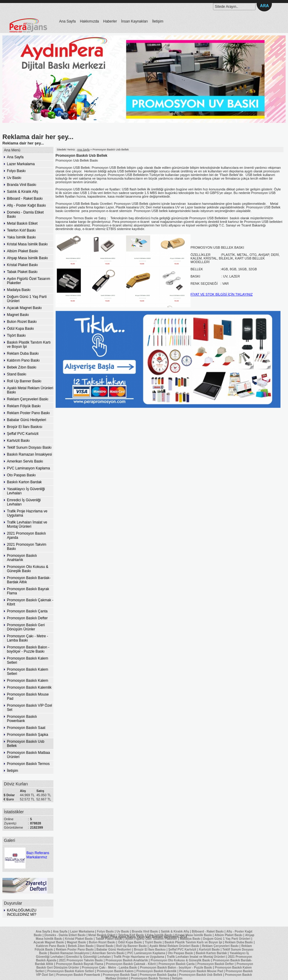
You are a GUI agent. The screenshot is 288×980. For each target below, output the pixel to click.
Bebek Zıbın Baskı (22, 367)
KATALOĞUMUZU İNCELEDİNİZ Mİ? (22, 912)
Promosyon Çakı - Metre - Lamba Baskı (27, 638)
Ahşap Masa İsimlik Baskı (27, 258)
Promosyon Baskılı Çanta (27, 611)
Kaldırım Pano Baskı (23, 360)
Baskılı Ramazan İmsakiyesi (29, 454)
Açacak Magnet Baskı (24, 308)
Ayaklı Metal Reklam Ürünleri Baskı (30, 390)
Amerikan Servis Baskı (25, 461)
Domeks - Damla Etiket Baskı (25, 214)
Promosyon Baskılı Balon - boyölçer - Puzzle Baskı (28, 649)
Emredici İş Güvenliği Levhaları (24, 502)
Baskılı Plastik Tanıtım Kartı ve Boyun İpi (29, 344)
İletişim (158, 21)
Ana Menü (12, 150)
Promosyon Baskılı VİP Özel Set (30, 708)
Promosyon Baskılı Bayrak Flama (28, 591)
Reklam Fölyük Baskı (24, 406)
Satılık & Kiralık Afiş (22, 192)
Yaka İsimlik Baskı (21, 237)
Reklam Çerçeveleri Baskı (28, 399)
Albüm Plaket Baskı (22, 251)
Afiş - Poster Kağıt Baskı (26, 205)
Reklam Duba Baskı (23, 353)
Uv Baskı (14, 178)
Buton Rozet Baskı (22, 322)
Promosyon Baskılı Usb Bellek (26, 744)
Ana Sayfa (67, 21)
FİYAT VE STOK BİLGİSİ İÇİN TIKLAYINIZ (222, 294)
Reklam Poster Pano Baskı (28, 413)
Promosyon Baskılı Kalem (27, 681)
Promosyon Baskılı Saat (26, 728)
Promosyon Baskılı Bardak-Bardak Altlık (29, 580)
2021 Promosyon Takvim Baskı (27, 547)
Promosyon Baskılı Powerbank (22, 719)
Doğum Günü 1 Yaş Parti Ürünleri (27, 299)
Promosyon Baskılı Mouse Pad (28, 696)
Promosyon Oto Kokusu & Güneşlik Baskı (28, 569)
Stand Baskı (17, 374)
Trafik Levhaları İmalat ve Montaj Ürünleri (27, 524)
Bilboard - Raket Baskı (25, 199)
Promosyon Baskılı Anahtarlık (22, 558)
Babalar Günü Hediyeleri (27, 420)
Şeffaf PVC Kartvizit (23, 434)
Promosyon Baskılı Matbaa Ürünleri (28, 755)
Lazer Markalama (21, 164)
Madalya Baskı (19, 290)
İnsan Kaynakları (135, 21)
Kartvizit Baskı (18, 441)
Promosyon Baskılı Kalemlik (29, 687)
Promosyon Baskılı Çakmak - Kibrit (30, 602)
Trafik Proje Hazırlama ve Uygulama (27, 513)
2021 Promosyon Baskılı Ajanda (26, 536)
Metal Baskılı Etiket (22, 223)
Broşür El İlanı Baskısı (25, 427)
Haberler (110, 21)
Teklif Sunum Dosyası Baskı (29, 448)
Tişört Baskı (16, 335)
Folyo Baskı (16, 171)
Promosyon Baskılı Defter (27, 618)
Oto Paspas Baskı (21, 475)
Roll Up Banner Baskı (24, 381)
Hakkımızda (89, 21)
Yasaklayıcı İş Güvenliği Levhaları (26, 491)
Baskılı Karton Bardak (24, 482)
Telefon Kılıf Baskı (21, 230)
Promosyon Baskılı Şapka (27, 735)
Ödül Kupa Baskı (20, 329)
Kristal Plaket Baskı (22, 265)
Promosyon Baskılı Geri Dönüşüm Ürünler (26, 627)
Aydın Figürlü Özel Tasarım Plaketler (28, 281)
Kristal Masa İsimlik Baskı (27, 244)
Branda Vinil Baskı (22, 185)
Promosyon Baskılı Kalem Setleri (27, 660)
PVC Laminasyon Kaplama (28, 468)
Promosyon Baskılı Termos (28, 764)
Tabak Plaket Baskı (22, 272)
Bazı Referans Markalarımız (26, 853)
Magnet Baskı (18, 315)
